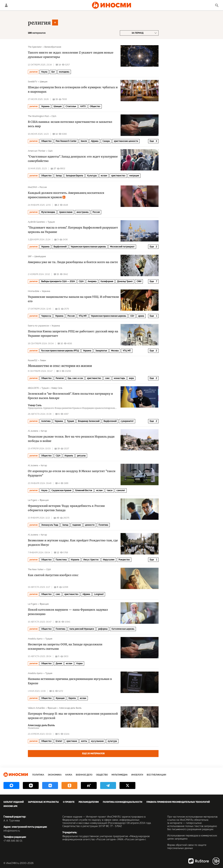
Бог (53, 72)
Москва (115, 351)
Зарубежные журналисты (43, 802)
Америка (92, 281)
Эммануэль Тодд (50, 525)
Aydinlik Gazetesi (36, 222)
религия (39, 23)
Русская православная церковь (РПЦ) (60, 351)
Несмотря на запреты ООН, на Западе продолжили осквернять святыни (65, 647)
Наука (44, 72)
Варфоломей (60, 247)
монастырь (119, 378)
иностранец (82, 212)
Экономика (55, 775)
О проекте (69, 802)
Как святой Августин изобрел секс (53, 575)
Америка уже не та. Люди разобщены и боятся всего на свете (73, 262)
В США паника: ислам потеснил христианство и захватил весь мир (70, 124)
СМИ (139, 281)
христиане (72, 741)
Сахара (106, 141)
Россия (43, 187)
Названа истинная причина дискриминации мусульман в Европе (70, 681)
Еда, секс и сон (75, 378)
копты (84, 741)
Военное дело (84, 775)
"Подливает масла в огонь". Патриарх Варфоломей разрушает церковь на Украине (73, 230)
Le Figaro (32, 500)
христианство (118, 176)
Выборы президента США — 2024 (58, 281)
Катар (44, 431)
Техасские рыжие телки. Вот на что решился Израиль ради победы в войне (71, 439)
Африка (95, 141)
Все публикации (156, 775)
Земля (84, 141)
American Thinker (37, 151)
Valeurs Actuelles (36, 708)
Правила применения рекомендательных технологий (178, 802)
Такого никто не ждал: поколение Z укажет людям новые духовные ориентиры (71, 55)
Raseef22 (33, 360)
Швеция (44, 82)
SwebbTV (32, 82)
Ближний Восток (84, 490)
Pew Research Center (66, 141)
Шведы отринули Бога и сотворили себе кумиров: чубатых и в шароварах (73, 89)
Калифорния (107, 281)
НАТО (83, 106)
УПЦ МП (83, 316)
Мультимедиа (48, 212)
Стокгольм (71, 106)
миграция (134, 176)
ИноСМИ (32, 187)
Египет (59, 741)
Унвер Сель (57, 388)
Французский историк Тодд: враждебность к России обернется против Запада (66, 508)
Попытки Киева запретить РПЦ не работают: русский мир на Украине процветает (73, 334)
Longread (99, 594)
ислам (104, 176)
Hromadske (34, 291)
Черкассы (46, 316)
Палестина (61, 560)
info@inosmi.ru (12, 831)
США (54, 116)
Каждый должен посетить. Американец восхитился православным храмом (66, 195)
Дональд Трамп (125, 281)
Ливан (43, 360)
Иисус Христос (91, 560)
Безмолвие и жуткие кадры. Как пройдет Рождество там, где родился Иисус (73, 543)
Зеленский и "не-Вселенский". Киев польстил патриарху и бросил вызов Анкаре (70, 396)
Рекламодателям (89, 802)
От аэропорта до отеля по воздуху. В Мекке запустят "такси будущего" (72, 473)
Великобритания (53, 47)
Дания (59, 664)
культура (112, 741)
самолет (121, 490)
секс (107, 378)
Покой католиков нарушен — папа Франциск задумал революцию (68, 612)
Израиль (69, 456)
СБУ (132, 316)
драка (141, 316)
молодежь (64, 72)
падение (77, 525)
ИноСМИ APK (10, 806)
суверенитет (127, 421)
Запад (59, 176)
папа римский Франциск (82, 629)
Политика (103, 525)
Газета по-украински (38, 326)
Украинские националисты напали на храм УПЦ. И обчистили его (73, 299)
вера (131, 378)
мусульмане (97, 741)
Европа (72, 698)
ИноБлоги (137, 775)
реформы (103, 629)
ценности (90, 525)
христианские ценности (126, 141)
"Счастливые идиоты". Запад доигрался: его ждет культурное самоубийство (73, 159)
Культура (92, 176)
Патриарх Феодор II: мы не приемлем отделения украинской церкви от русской (73, 716)
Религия (60, 378)
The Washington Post (38, 116)
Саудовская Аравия (61, 490)
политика (46, 421)
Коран (79, 664)
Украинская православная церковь (88, 247)
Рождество (124, 560)
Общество (95, 106)
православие (66, 212)
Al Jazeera (33, 431)
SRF (30, 256)
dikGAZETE (33, 388)
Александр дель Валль (70, 708)
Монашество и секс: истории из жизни (60, 366)
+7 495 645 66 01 (13, 841)
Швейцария (40, 256)
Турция (51, 222)
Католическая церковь (123, 629)
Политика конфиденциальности (122, 802)
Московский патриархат (122, 247)
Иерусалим (109, 560)
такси (109, 490)
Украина (45, 106)
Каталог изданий (14, 802)
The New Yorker (36, 569)
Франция (44, 500)
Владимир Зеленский (89, 421)
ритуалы (81, 456)
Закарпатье (101, 351)
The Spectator (35, 47)
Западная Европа (74, 176)
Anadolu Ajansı (35, 639)
